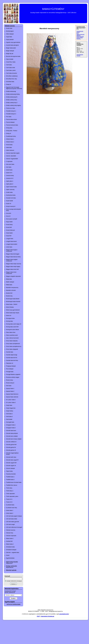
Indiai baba (9, 147)
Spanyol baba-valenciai (12, 397)
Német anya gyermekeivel (13, 310)
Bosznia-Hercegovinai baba (13, 56)
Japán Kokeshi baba (11, 187)
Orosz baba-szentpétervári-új (14, 346)
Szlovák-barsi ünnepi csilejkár (14, 439)
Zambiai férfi (9, 541)
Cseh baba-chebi (11, 68)
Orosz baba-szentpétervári (13, 344)
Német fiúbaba (10, 307)
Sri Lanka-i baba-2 (11, 403)
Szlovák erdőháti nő (11, 442)
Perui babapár (10, 369)
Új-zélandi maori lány (12, 508)
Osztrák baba (10, 352)
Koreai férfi (9, 227)
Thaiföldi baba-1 (10, 477)
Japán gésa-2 (10, 184)
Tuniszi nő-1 (9, 499)
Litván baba (9, 247)
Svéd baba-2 (9, 417)
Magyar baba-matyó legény (13, 267)
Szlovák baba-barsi (11, 431)
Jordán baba (9, 192)
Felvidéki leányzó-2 (11, 114)
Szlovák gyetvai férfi (11, 445)
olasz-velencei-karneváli (12, 338)
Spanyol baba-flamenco (12, 394)
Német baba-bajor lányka (13, 313)
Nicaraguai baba (10, 318)
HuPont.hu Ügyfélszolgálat (13, 604)
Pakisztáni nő (10, 363)
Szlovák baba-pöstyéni (12, 433)
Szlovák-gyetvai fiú (11, 447)
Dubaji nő (9, 84)
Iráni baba (9, 167)
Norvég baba (9, 321)
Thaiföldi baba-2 (10, 480)
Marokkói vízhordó (11, 290)
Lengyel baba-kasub (11, 241)
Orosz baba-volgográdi (12, 349)
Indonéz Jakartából (11, 156)
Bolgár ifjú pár (10, 54)
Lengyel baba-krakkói (12, 244)
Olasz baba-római (11, 332)
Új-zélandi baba (10, 505)
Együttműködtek (10, 558)
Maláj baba (9, 279)
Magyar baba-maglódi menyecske (12, 260)
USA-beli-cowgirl (10, 524)
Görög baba (9, 128)
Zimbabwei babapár (11, 550)
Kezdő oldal (9, 28)
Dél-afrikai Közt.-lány (11, 79)
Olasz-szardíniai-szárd (12, 335)
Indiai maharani (10, 150)
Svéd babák (9, 419)
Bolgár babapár (10, 51)
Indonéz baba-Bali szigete (13, 153)
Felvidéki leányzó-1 (11, 111)
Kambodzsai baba (11, 195)
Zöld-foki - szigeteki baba (13, 553)
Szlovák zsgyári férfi (11, 463)
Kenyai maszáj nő (11, 206)
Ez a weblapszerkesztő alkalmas (80, 34)
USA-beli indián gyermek (13, 522)
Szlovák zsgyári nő (11, 466)
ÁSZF (38, 616)
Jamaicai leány (10, 176)
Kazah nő (9, 204)
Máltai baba (9, 285)
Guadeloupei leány (11, 136)
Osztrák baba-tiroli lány (12, 360)
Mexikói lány (9, 296)
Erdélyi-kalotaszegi (11, 91)
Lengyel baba (10, 239)
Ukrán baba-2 (10, 513)
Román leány (10, 380)
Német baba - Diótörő (12, 304)
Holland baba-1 (10, 139)
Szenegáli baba (10, 422)
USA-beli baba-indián (12, 519)
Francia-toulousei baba (12, 125)
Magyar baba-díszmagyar (13, 254)
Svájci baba (9, 405)
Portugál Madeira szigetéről (13, 374)
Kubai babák (9, 233)
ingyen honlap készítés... (80, 38)
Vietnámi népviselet (11, 536)
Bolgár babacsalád (11, 48)
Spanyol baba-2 (10, 391)
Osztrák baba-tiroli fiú (12, 358)
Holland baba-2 (10, 142)
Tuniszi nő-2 (9, 502)
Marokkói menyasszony (12, 288)
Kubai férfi (9, 236)
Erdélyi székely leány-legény (13, 105)
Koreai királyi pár (10, 230)
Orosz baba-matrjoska (12, 341)
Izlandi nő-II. (9, 173)
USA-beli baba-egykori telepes (14, 516)
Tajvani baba (9, 471)
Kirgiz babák (9, 222)
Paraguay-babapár (11, 366)
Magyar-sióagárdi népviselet (13, 276)
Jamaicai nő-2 (10, 178)
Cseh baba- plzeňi (11, 70)
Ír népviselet (9, 162)
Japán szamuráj (10, 190)
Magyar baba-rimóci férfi (12, 269)
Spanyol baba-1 (10, 388)
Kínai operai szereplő (12, 219)
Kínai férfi (9, 213)
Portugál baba (10, 372)
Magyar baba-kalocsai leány (13, 257)
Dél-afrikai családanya (12, 76)
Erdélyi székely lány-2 (12, 103)
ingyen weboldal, (80, 37)
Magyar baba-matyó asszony (14, 264)
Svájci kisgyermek (11, 408)
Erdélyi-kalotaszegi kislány (13, 94)
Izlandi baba (9, 170)
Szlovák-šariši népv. (11, 457)
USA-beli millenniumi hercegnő (14, 527)
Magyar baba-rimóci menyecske (11, 273)
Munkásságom (10, 31)
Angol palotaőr (10, 40)
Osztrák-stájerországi (12, 355)
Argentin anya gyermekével (13, 42)
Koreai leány (9, 225)
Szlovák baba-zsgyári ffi (12, 460)
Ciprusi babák (10, 59)
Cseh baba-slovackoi (11, 73)
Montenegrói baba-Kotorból (13, 302)
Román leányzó (10, 383)
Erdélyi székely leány (12, 100)
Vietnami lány (10, 533)
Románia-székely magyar (13, 377)
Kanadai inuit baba (11, 198)
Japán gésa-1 (10, 181)
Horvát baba (9, 145)
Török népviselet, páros (12, 496)
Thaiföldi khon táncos (12, 485)
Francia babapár (10, 122)
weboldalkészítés (64, 614)
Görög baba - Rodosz (12, 131)
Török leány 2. (10, 491)
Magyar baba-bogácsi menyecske (12, 250)
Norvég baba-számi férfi (12, 327)
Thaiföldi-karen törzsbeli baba (14, 482)
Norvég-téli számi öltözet (12, 330)
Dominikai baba (10, 82)
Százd (8, 555)
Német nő (9, 316)
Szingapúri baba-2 (11, 428)
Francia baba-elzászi (11, 119)
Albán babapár (10, 34)
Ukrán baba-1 (10, 510)
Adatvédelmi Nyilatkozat (48, 616)
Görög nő (9, 133)
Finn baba (9, 117)
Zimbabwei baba (10, 547)
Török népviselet (10, 494)
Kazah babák (10, 201)
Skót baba (9, 386)
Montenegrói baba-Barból (13, 299)
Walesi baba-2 (10, 544)
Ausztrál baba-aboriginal (12, 45)
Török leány (9, 488)
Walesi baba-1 (10, 538)
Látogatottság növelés (80, 55)
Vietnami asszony (11, 530)
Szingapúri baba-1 (11, 425)
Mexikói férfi (9, 293)
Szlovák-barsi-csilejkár (12, 436)
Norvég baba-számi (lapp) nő (14, 324)
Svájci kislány (10, 411)
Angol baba (9, 37)
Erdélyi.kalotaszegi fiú (12, 97)
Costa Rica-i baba (11, 62)
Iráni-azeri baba (10, 164)
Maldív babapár (10, 282)
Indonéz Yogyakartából (12, 159)
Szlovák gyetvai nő (11, 450)
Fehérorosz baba (11, 108)
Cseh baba (9, 65)
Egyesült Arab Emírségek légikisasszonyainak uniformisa (14, 88)
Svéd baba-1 (9, 414)
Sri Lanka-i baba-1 (11, 400)
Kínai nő (8, 216)
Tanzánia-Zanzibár (11, 474)
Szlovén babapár (10, 468)
